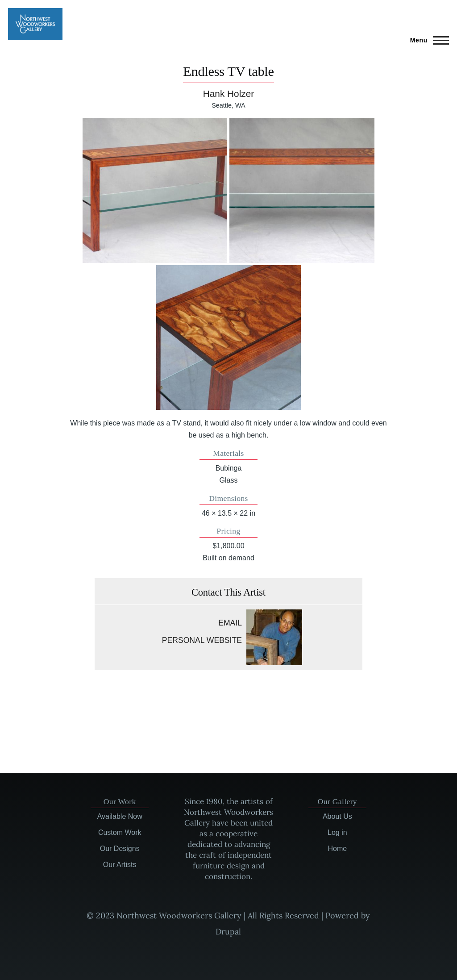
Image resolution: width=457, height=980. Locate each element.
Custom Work (120, 832)
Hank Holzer (228, 94)
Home (337, 849)
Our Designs (120, 849)
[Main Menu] (427, 40)
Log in (337, 832)
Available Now (120, 816)
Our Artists (120, 865)
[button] (155, 190)
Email (230, 623)
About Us (337, 816)
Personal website (202, 640)
